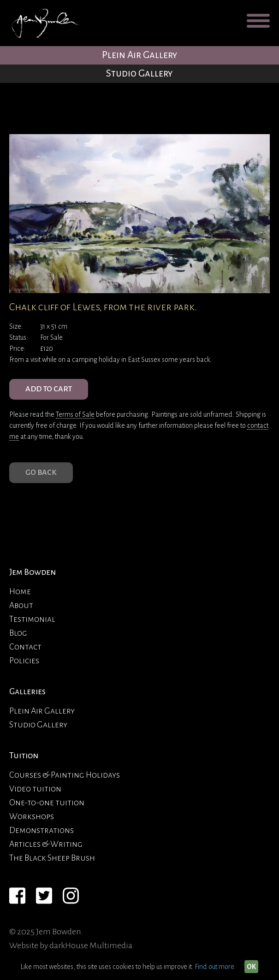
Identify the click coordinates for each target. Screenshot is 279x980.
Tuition (24, 756)
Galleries (27, 691)
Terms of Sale (75, 414)
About (21, 605)
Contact (25, 647)
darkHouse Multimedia (91, 945)
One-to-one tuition (47, 803)
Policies (24, 661)
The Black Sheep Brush (52, 858)
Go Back (41, 472)
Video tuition (35, 789)
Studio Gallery (139, 74)
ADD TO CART (49, 389)
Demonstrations (42, 830)
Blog (18, 633)
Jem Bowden (33, 572)
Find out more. (215, 967)
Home (20, 591)
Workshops (32, 816)
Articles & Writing (46, 844)
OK (251, 967)
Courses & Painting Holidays (65, 775)
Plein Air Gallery (140, 55)
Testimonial (32, 619)
